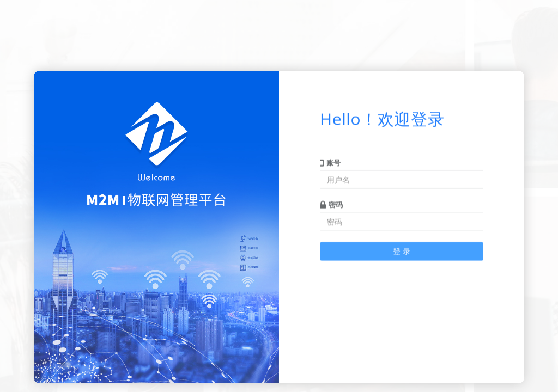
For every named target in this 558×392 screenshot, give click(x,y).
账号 (330, 160)
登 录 (402, 248)
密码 (331, 202)
